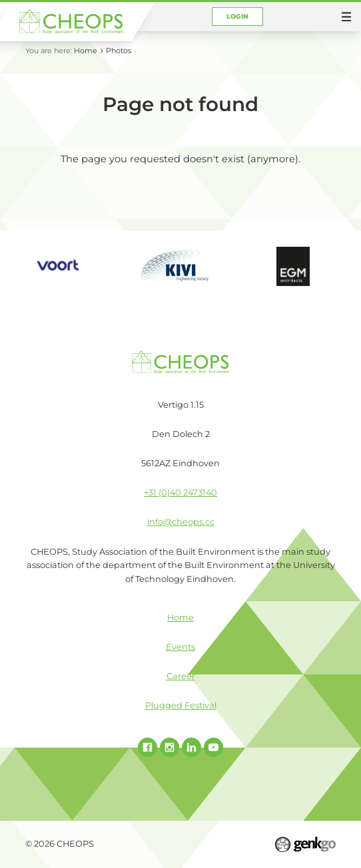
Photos (119, 51)
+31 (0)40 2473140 (180, 493)
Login (238, 16)
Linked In (191, 747)
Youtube (213, 747)
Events (180, 647)
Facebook (148, 747)
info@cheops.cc (181, 522)
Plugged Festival (181, 705)
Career (181, 676)
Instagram (170, 747)
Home (86, 51)
